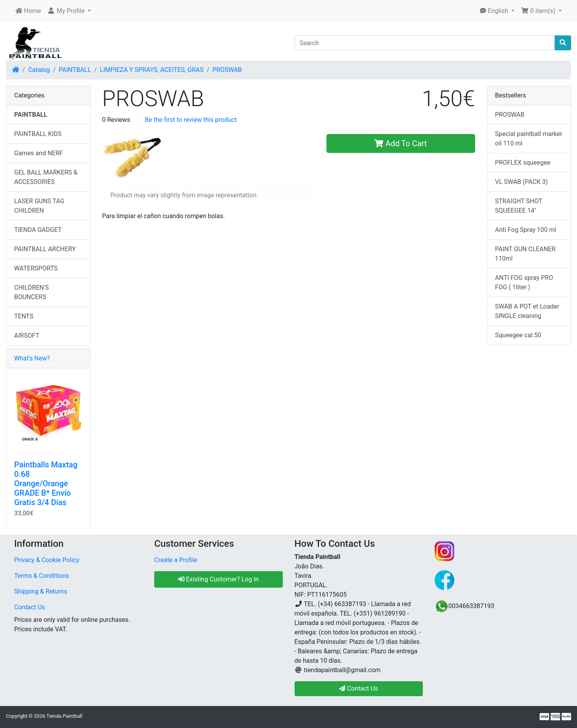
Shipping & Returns (41, 591)
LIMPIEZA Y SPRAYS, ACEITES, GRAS (152, 70)
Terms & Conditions (42, 576)
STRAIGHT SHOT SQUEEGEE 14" (519, 206)
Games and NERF (39, 153)
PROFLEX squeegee (523, 163)
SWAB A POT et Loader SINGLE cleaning (527, 311)
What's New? (32, 358)
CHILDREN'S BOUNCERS (31, 292)
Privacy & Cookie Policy (47, 560)
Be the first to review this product (191, 120)
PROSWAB (227, 70)
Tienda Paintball (65, 716)
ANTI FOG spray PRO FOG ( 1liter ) (524, 282)
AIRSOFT (27, 336)
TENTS (24, 316)
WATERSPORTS (36, 268)
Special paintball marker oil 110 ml (529, 139)
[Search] (425, 43)
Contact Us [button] (359, 688)
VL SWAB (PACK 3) (522, 182)
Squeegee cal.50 (518, 335)
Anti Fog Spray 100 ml (526, 230)
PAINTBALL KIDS (38, 134)
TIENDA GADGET (38, 230)
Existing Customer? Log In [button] (218, 579)
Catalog (39, 70)
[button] (69, 11)
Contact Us (30, 607)
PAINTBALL (75, 70)
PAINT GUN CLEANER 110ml (525, 254)
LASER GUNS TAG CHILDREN (39, 206)
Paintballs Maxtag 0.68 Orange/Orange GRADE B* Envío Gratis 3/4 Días (46, 483)
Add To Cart (401, 143)
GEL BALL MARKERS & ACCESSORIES (46, 177)
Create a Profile (176, 560)
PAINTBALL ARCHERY (45, 249)
